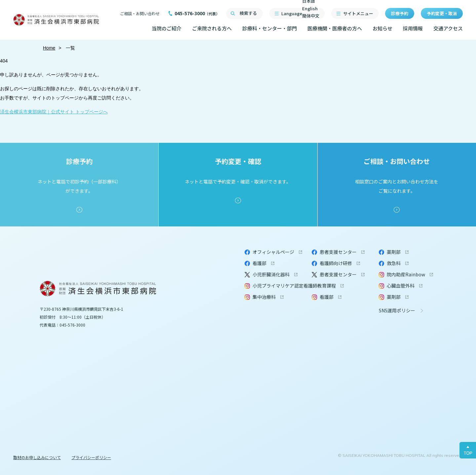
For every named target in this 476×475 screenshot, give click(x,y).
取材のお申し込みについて (37, 457)
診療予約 (400, 13)
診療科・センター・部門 (270, 28)
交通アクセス (448, 28)
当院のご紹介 (167, 28)
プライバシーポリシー (91, 457)
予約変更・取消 (442, 13)
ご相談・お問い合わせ (140, 13)
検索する (248, 13)
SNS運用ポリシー (397, 310)
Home (49, 48)
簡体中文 (311, 16)
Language (300, 13)
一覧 (70, 48)
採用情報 (413, 28)
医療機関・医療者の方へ (335, 28)
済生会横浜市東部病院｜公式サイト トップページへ (54, 112)
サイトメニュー (358, 13)
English (310, 8)
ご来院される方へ (212, 28)
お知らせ (382, 28)
